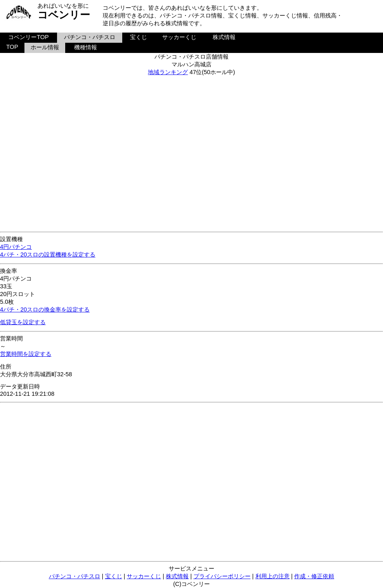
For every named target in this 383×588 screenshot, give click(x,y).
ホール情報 (45, 47)
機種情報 (86, 47)
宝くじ (139, 37)
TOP (12, 47)
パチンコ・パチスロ (90, 37)
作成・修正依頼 (314, 576)
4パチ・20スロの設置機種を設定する (48, 255)
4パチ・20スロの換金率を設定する (45, 309)
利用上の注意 (273, 576)
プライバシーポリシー (222, 576)
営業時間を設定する (26, 354)
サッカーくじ (179, 37)
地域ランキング (168, 72)
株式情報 (224, 37)
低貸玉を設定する (23, 322)
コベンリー (64, 15)
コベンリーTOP (28, 37)
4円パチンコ (16, 247)
